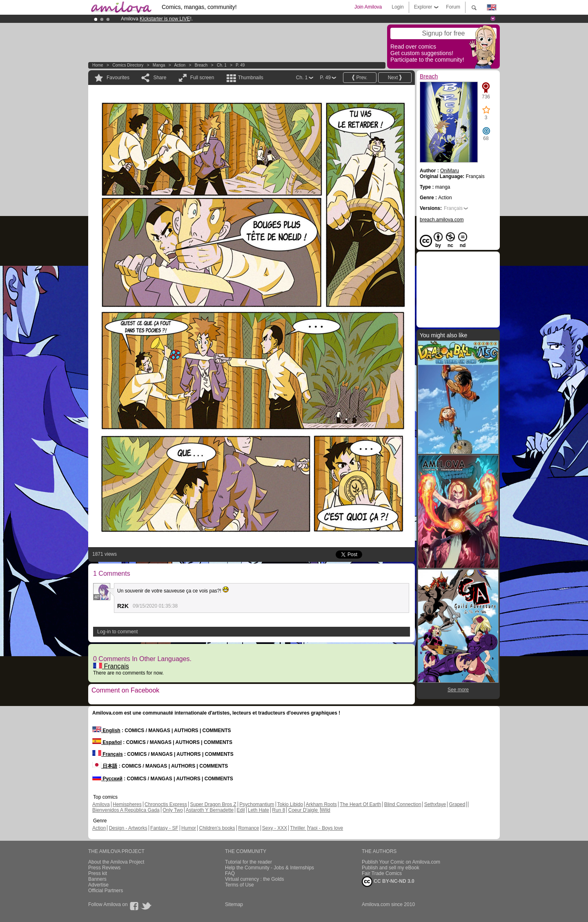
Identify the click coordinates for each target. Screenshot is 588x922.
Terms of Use (239, 885)
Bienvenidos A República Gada (126, 810)
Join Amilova (368, 7)
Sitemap (234, 904)
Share (160, 78)
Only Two (173, 810)
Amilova (101, 804)
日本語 (105, 766)
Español (107, 742)
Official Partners (106, 891)
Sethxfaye (435, 804)
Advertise (98, 885)
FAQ (230, 873)
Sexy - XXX (275, 828)
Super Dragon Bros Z (213, 804)
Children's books (217, 828)
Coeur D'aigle (304, 810)
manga (159, 65)
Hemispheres (127, 804)
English (106, 730)
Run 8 (278, 810)
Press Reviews (104, 868)
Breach (201, 65)
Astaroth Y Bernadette (210, 810)
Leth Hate (258, 810)
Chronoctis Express (166, 804)
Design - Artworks (128, 828)
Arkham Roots (321, 804)
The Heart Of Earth (360, 804)
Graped (457, 804)
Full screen (202, 78)
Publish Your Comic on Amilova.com (401, 862)
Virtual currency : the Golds (255, 879)
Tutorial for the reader (248, 862)
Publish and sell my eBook (391, 868)
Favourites (118, 78)
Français (111, 666)
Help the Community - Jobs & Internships (269, 868)
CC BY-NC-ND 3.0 (388, 882)
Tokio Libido (290, 804)
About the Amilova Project (116, 862)
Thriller (298, 828)
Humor (189, 828)
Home (98, 65)
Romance (248, 828)
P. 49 (240, 65)
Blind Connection (403, 804)
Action (180, 65)
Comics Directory (128, 65)
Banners (97, 879)
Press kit (98, 873)
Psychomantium (257, 804)
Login (398, 7)
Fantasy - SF (164, 828)
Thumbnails (251, 78)
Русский (107, 779)
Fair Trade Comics (382, 873)
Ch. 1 (222, 65)
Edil (241, 810)
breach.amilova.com (442, 220)
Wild (325, 810)
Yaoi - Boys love (325, 828)
